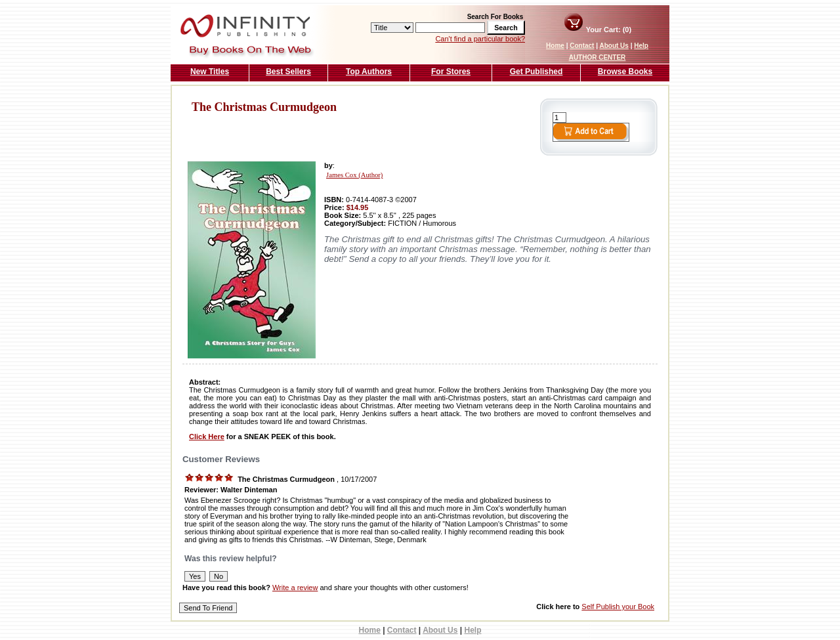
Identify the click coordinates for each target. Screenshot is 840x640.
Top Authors (369, 72)
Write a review (295, 587)
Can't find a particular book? (480, 39)
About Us (614, 46)
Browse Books (625, 72)
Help (641, 46)
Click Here (207, 437)
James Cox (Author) (354, 175)
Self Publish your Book (618, 607)
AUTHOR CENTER (598, 57)
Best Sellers (288, 72)
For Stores (451, 72)
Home (555, 46)
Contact (582, 46)
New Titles (210, 72)
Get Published (536, 72)
